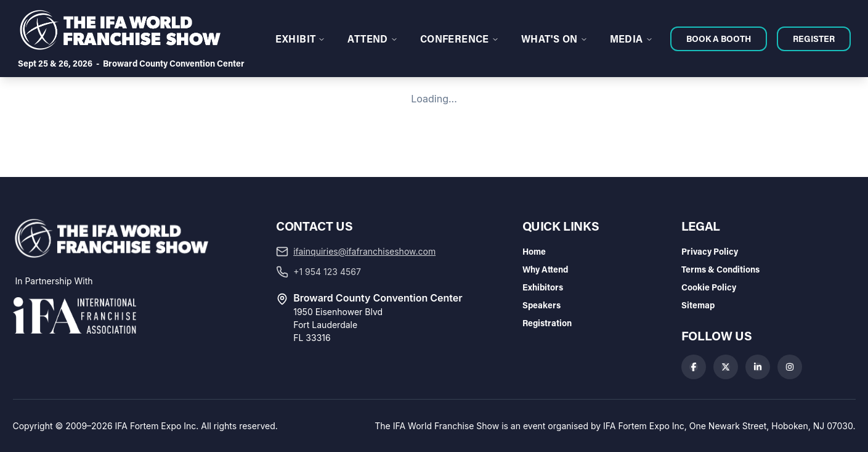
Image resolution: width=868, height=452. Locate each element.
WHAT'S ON (554, 39)
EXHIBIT (301, 39)
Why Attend (545, 269)
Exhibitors (543, 287)
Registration (547, 323)
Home (534, 251)
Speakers (541, 305)
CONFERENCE (460, 39)
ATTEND (372, 39)
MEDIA (631, 39)
